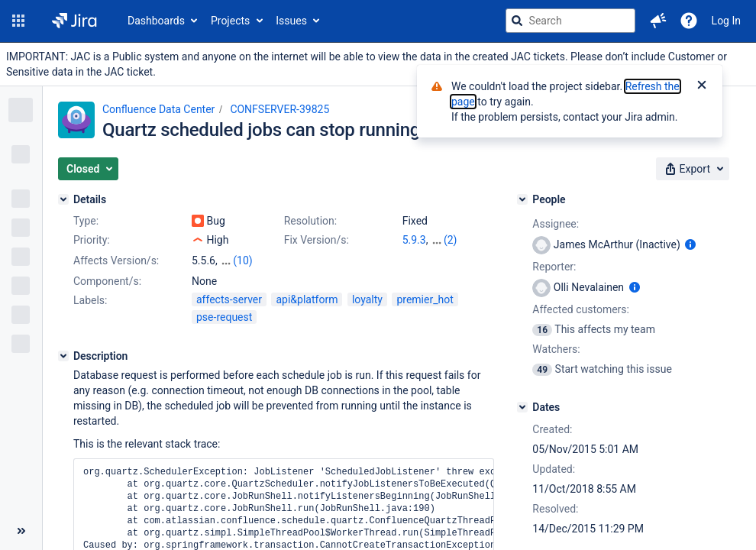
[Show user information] (690, 244)
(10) (242, 260)
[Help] (689, 21)
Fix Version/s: (317, 240)
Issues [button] (291, 21)
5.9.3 (414, 240)
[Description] (63, 356)
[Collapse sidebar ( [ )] (21, 531)
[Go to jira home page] (74, 21)
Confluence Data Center (158, 109)
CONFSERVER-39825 (279, 109)
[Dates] (522, 407)
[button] (18, 21)
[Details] (63, 199)
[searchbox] (570, 21)
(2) (451, 240)
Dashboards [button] (156, 21)
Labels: (90, 300)
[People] (522, 199)
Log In (726, 21)
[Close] (702, 86)
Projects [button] (230, 21)
